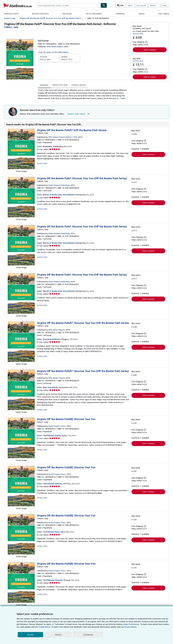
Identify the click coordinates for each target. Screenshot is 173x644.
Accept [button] (30, 635)
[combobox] (69, 5)
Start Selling (164, 14)
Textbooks (120, 14)
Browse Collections (40, 14)
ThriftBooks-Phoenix (53, 580)
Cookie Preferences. (131, 624)
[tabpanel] (83, 94)
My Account (141, 5)
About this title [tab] (60, 85)
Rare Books (67, 14)
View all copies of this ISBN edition (53, 52)
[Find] (104, 5)
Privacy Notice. (131, 627)
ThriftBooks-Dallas (52, 435)
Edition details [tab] (79, 85)
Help (165, 5)
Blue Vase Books (50, 387)
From (49, 58)
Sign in (130, 5)
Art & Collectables (94, 14)
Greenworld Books (51, 339)
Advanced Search (11, 14)
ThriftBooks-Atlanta (53, 484)
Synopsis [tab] (44, 85)
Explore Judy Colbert (79, 114)
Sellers (142, 14)
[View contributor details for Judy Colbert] (11, 27)
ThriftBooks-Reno (51, 532)
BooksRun (47, 146)
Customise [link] (88, 635)
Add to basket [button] (150, 50)
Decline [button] (58, 635)
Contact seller (42, 163)
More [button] (124, 98)
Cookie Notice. (45, 627)
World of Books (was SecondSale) (59, 195)
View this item (138, 34)
